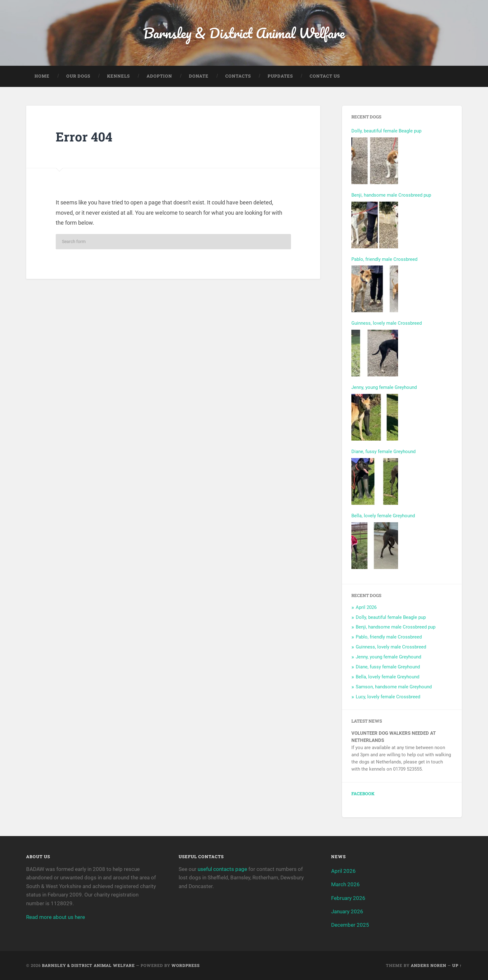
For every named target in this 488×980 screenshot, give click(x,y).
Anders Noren (429, 965)
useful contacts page (222, 869)
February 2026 (348, 898)
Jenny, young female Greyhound (384, 387)
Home (42, 76)
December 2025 (350, 925)
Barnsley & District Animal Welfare (244, 33)
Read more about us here (56, 917)
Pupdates (280, 76)
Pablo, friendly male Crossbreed (384, 259)
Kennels (118, 76)
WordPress (186, 965)
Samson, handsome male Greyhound (394, 687)
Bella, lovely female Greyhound (383, 516)
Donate (199, 76)
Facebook (363, 794)
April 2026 (366, 607)
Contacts (238, 76)
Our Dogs (78, 76)
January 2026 (347, 911)
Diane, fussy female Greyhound (383, 452)
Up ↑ (457, 965)
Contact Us (325, 76)
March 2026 (345, 884)
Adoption (159, 76)
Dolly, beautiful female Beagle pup (386, 131)
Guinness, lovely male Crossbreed (387, 323)
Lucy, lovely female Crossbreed (388, 697)
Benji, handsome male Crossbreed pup (391, 195)
